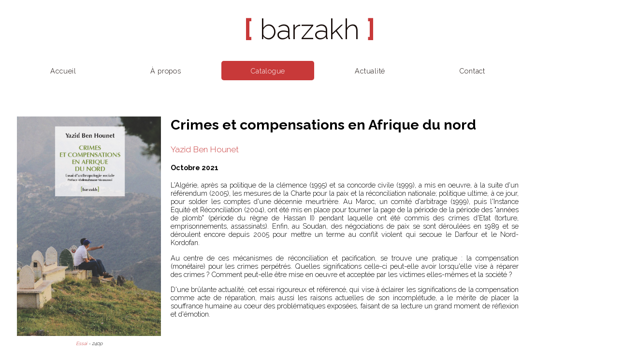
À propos (166, 71)
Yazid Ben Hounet (205, 149)
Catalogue (268, 71)
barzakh (310, 29)
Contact (472, 71)
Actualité (370, 71)
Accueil (63, 71)
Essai (81, 343)
